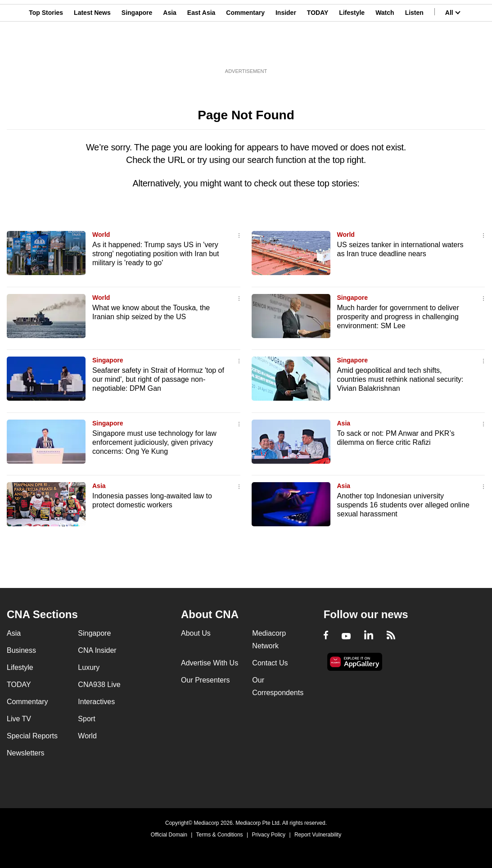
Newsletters (26, 753)
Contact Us (270, 663)
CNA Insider (97, 650)
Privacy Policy (269, 835)
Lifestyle (352, 51)
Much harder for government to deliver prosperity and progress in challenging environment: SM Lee (398, 317)
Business (21, 650)
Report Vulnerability (318, 835)
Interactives (96, 702)
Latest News (92, 51)
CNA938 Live (99, 685)
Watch (385, 51)
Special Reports (32, 736)
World (101, 235)
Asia (170, 51)
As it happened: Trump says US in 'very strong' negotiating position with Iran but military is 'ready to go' (156, 254)
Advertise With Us (210, 663)
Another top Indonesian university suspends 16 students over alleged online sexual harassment (403, 505)
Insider (286, 51)
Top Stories (46, 51)
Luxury (89, 667)
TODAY (318, 51)
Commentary (245, 51)
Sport (86, 719)
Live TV (19, 719)
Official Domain (169, 835)
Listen (414, 51)
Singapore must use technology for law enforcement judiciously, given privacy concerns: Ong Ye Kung (154, 442)
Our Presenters (205, 680)
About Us (196, 633)
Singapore (137, 51)
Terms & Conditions (220, 835)
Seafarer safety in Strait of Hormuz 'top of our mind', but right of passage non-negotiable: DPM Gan (158, 379)
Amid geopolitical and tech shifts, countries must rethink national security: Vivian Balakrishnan (400, 379)
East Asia (201, 51)
